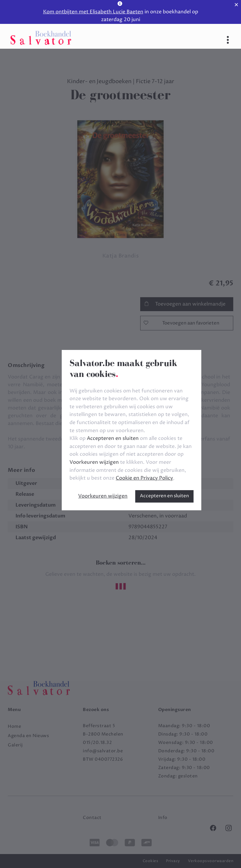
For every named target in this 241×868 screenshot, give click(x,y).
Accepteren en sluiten (164, 496)
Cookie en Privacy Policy (144, 478)
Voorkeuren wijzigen (103, 496)
